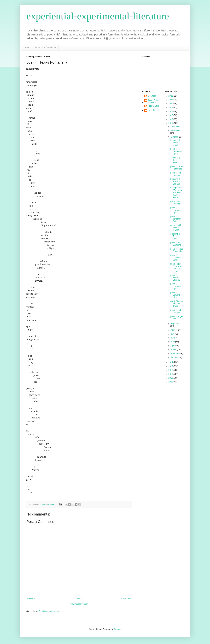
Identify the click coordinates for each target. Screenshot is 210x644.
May (173, 342)
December (176, 127)
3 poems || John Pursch (175, 160)
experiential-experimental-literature (98, 16)
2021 (171, 100)
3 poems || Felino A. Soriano (176, 181)
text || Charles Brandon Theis (177, 304)
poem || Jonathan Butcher (176, 219)
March (174, 350)
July (173, 334)
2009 (171, 382)
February (175, 354)
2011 (171, 374)
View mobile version (79, 604)
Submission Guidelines (45, 47)
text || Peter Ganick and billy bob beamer (177, 268)
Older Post (126, 599)
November (175, 131)
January (175, 357)
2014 (171, 362)
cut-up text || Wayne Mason (176, 228)
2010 (171, 378)
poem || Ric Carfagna (176, 244)
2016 (171, 119)
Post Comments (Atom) (49, 611)
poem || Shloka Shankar (175, 277)
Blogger (117, 629)
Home (27, 47)
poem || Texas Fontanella (177, 168)
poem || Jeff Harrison (176, 174)
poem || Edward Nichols (175, 295)
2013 (171, 366)
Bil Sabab (152, 96)
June (173, 338)
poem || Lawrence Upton (176, 151)
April (173, 346)
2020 (171, 104)
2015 (171, 123)
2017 (171, 115)
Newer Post (32, 599)
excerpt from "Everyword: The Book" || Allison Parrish (177, 193)
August (174, 330)
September (176, 324)
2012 (171, 370)
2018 (171, 111)
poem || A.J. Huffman (176, 202)
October (175, 137)
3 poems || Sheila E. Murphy (176, 143)
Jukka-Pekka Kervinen (154, 101)
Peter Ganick (154, 106)
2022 (171, 96)
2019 (171, 108)
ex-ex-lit (151, 110)
